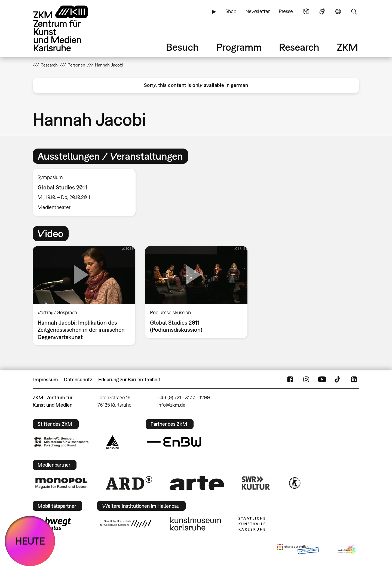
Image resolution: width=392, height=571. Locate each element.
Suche (354, 11)
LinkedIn (354, 380)
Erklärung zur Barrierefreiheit (129, 380)
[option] (87, 192)
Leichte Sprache (306, 11)
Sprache (338, 11)
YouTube (322, 380)
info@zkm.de (171, 405)
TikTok (338, 380)
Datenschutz (78, 380)
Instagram (306, 380)
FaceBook (290, 380)
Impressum (46, 380)
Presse (286, 11)
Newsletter (258, 11)
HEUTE (30, 541)
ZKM (347, 47)
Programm (239, 47)
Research (299, 47)
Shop (231, 11)
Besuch (182, 47)
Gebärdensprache (322, 11)
